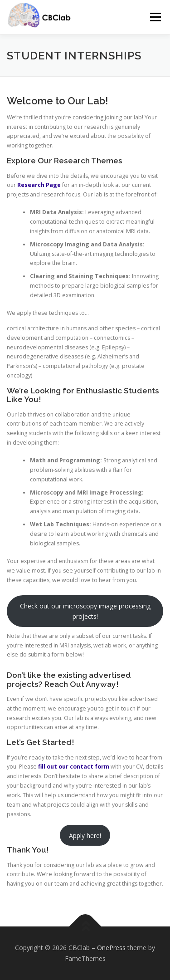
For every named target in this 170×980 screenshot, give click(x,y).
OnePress (111, 948)
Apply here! (85, 835)
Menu (155, 17)
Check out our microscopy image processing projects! (85, 611)
